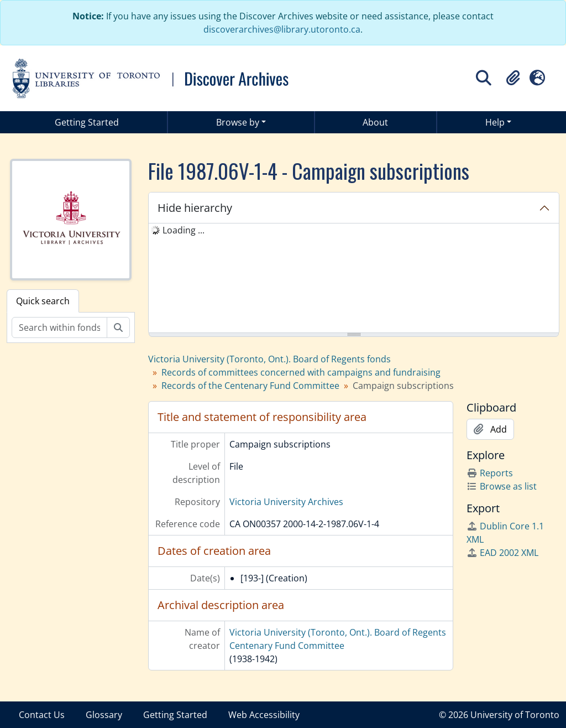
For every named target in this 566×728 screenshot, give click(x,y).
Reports (490, 473)
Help (495, 122)
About (375, 122)
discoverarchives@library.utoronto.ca (282, 29)
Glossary (104, 715)
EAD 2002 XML (502, 553)
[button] (513, 78)
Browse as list (502, 486)
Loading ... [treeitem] (184, 230)
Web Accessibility (264, 715)
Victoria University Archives (286, 502)
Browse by (238, 122)
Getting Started (87, 122)
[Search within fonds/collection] (59, 327)
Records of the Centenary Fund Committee (250, 386)
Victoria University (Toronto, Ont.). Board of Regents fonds (269, 359)
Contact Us (42, 715)
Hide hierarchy (195, 208)
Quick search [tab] (43, 301)
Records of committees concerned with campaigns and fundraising (301, 372)
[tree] (354, 279)
